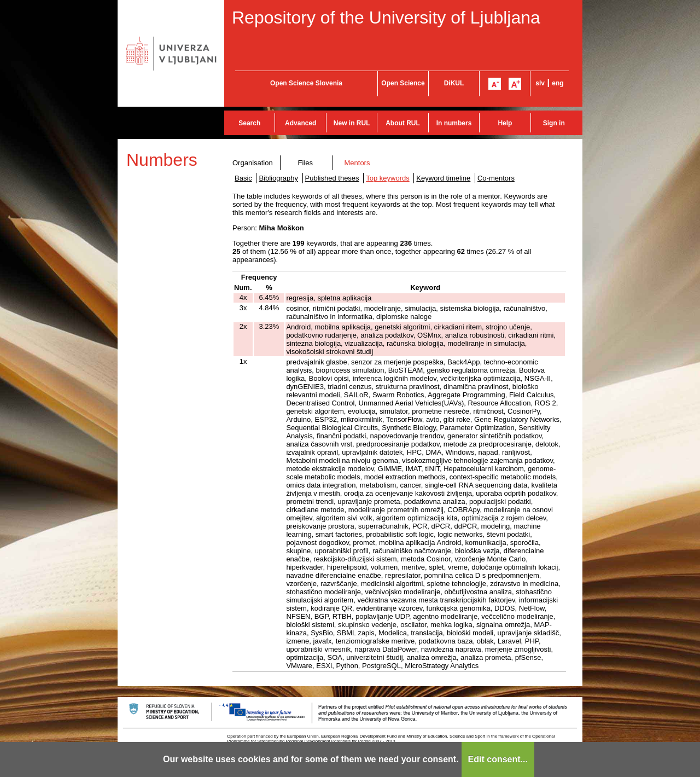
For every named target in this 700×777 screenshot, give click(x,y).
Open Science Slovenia (306, 83)
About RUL (403, 123)
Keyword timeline (443, 178)
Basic (243, 178)
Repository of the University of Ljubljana (386, 18)
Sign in (554, 123)
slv (540, 83)
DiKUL (454, 83)
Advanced (301, 123)
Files (305, 163)
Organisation (253, 163)
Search (249, 123)
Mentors (357, 163)
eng (558, 83)
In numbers (454, 123)
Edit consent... (498, 759)
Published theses (332, 178)
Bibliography (278, 178)
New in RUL (352, 123)
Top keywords (387, 178)
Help (505, 123)
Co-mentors (496, 178)
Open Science (403, 83)
